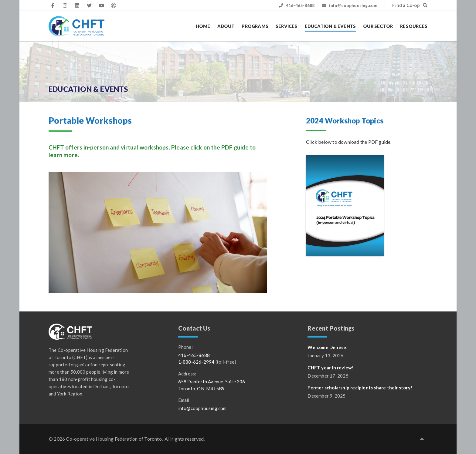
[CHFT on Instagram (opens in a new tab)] (65, 5)
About (226, 26)
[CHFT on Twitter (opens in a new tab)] (89, 5)
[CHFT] (76, 26)
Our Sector (378, 26)
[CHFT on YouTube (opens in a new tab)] (101, 5)
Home (203, 26)
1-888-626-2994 (196, 362)
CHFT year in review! (331, 368)
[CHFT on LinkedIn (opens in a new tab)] (77, 5)
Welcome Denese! (328, 347)
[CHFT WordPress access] (114, 5)
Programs (255, 26)
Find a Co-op (410, 5)
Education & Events (330, 26)
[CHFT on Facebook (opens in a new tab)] (53, 5)
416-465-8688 (297, 5)
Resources (414, 26)
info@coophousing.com (350, 5)
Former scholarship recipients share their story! (360, 388)
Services (287, 26)
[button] (422, 439)
